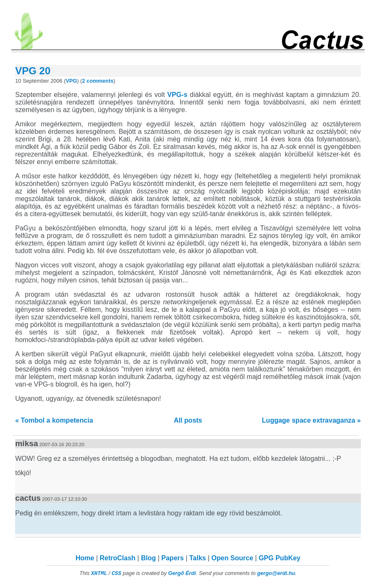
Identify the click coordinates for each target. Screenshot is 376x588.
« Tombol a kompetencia (54, 420)
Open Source (232, 558)
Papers (173, 558)
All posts (188, 420)
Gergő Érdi (182, 573)
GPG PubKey (279, 558)
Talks (198, 558)
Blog (149, 558)
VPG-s (178, 95)
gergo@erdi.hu (276, 573)
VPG (71, 81)
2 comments (98, 81)
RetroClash (118, 558)
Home (85, 558)
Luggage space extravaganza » (311, 420)
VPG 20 (33, 71)
